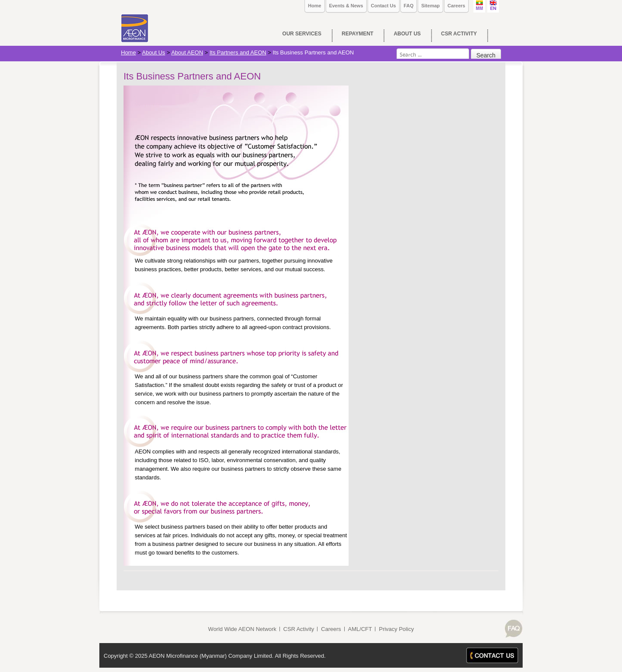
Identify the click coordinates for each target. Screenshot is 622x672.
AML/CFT (360, 629)
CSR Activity (299, 629)
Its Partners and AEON (238, 52)
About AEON (187, 52)
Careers (456, 6)
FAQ (409, 6)
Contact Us (384, 6)
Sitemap (430, 6)
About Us (154, 52)
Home (315, 6)
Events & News (346, 6)
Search (486, 55)
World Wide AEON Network (242, 629)
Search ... (397, 49)
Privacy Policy (396, 629)
